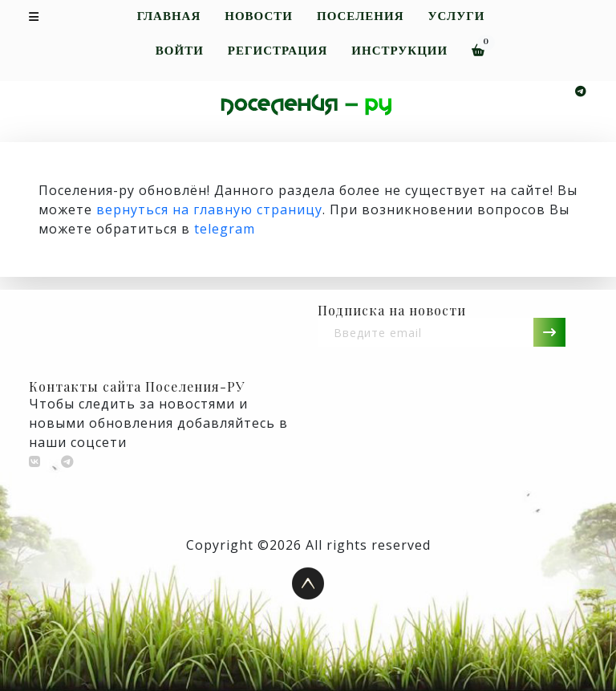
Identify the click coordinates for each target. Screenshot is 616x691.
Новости (259, 16)
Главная (169, 16)
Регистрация (278, 51)
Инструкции (399, 51)
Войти (180, 51)
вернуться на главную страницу (209, 209)
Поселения (361, 16)
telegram (225, 229)
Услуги (456, 16)
